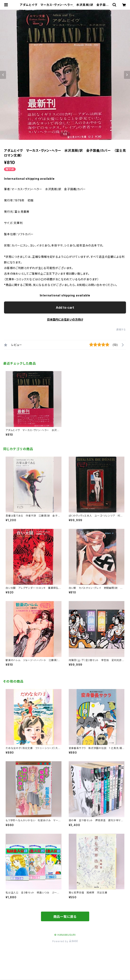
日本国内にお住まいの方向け (65, 319)
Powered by (65, 941)
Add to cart (65, 307)
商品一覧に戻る (65, 917)
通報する (121, 330)
